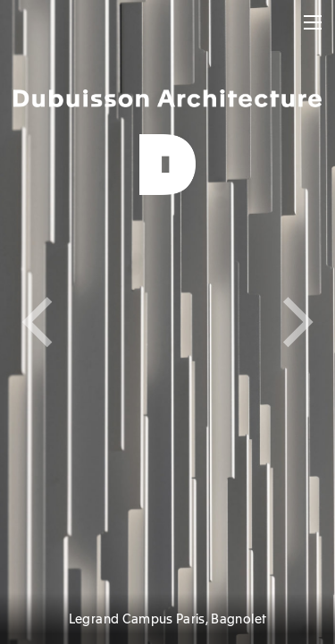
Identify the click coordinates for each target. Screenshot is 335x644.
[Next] (252, 322)
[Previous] (84, 322)
